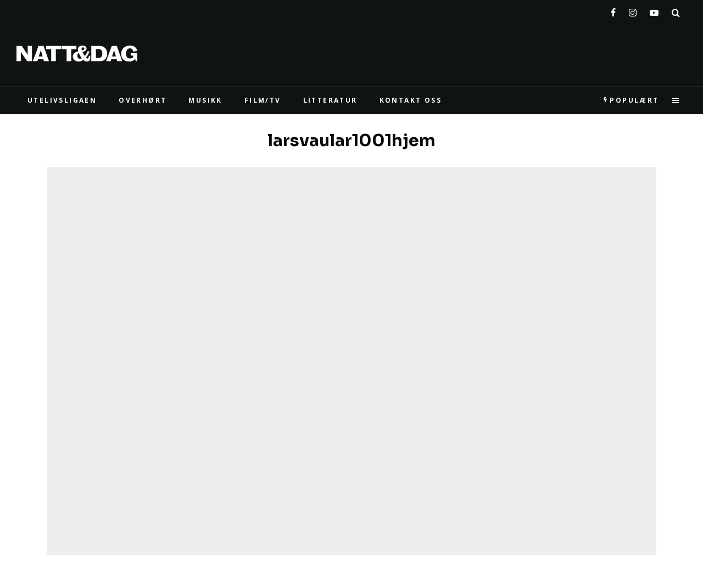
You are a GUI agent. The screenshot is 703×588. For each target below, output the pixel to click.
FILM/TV (263, 100)
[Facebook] (613, 10)
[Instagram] (633, 10)
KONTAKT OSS (411, 100)
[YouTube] (654, 10)
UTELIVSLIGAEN (62, 100)
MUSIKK (205, 100)
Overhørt (143, 100)
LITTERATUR (330, 100)
